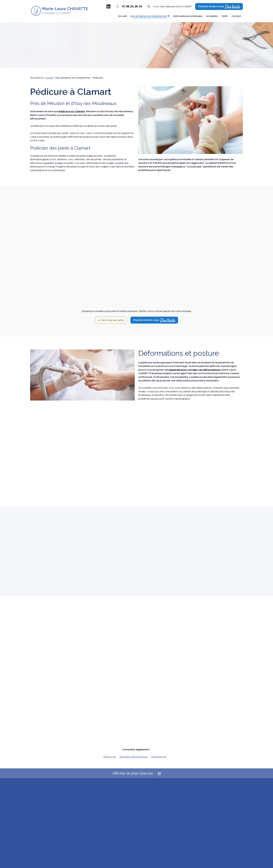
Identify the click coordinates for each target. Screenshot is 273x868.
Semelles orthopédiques (133, 757)
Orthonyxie (110, 757)
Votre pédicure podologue (188, 16)
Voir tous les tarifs (111, 320)
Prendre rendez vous (219, 7)
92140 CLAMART (173, 6)
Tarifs (225, 16)
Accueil (122, 16)
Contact (236, 16)
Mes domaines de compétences (148, 16)
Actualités (212, 16)
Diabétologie (159, 757)
